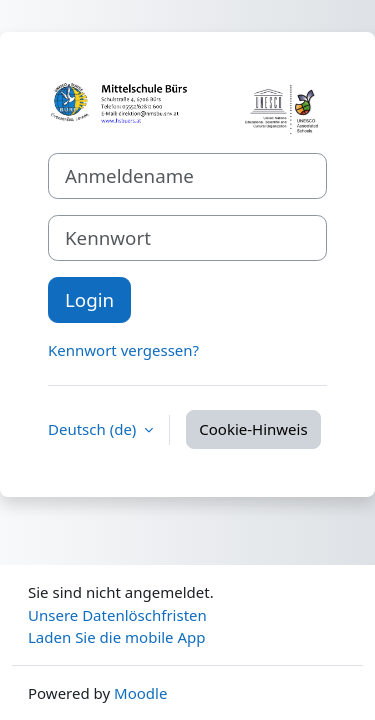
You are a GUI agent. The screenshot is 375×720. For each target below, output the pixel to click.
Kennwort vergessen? (123, 350)
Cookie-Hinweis (253, 429)
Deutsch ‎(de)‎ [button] (94, 429)
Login (89, 299)
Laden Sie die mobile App (117, 637)
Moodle (140, 693)
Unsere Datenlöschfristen (117, 615)
